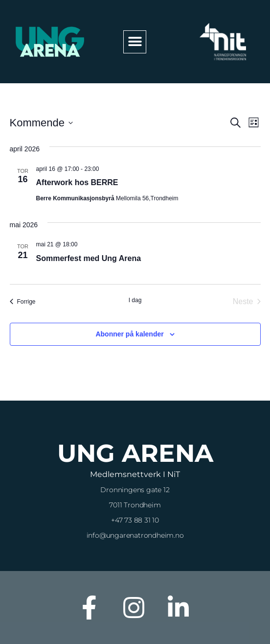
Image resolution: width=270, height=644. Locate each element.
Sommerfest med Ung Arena (89, 258)
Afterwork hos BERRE (77, 182)
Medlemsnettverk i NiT (135, 474)
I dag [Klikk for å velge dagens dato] (135, 300)
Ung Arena (135, 453)
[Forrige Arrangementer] (23, 302)
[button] (135, 42)
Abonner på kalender (129, 334)
